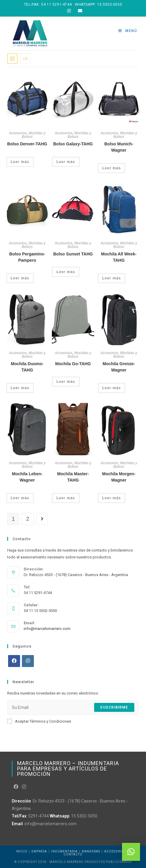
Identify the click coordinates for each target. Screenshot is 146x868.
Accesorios (18, 133)
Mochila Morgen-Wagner (119, 477)
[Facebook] (14, 661)
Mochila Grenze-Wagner (119, 367)
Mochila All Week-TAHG (119, 257)
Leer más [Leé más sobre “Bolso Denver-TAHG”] (20, 162)
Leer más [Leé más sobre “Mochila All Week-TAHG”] (112, 278)
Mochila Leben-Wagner (27, 477)
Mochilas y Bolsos (34, 135)
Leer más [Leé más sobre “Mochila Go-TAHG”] (66, 382)
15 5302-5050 (110, 4)
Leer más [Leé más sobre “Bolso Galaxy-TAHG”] (66, 162)
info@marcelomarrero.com (47, 629)
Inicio (22, 851)
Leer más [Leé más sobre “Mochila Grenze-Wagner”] (112, 388)
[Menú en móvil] (128, 31)
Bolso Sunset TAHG (73, 254)
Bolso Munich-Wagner (119, 147)
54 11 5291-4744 (56, 4)
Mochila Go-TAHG (73, 364)
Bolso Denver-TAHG (27, 144)
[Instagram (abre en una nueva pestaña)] (69, 11)
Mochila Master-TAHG (73, 477)
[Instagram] (28, 661)
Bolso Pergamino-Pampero (27, 257)
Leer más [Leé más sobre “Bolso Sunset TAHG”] (66, 272)
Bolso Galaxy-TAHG (73, 144)
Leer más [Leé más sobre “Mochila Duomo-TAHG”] (20, 388)
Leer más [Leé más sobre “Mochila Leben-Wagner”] (20, 498)
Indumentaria (64, 851)
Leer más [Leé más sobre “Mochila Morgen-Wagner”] (112, 498)
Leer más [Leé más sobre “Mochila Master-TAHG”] (66, 498)
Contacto (73, 854)
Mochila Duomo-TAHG (27, 367)
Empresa (39, 851)
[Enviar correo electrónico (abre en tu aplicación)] (78, 11)
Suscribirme (114, 707)
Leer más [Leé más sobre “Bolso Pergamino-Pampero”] (20, 278)
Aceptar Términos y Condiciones (39, 721)
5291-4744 (39, 816)
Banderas (91, 851)
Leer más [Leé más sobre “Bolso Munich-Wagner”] (112, 168)
